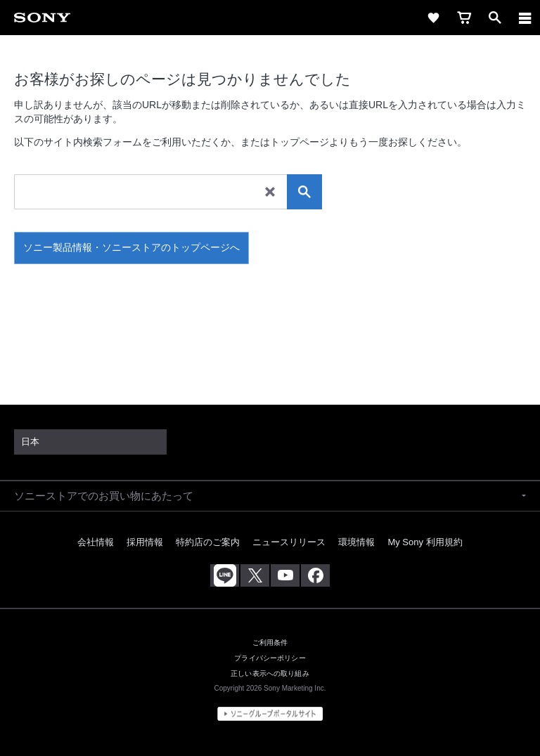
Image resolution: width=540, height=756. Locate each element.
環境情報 (356, 542)
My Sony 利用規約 (425, 542)
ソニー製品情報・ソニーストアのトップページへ (131, 247)
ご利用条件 (270, 643)
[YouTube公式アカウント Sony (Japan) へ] (285, 575)
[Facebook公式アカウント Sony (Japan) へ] (315, 575)
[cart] (464, 18)
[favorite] (433, 18)
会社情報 (96, 542)
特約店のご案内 (208, 542)
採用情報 (145, 542)
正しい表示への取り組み (270, 673)
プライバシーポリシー (270, 658)
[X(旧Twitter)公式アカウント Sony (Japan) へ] (255, 575)
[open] (495, 18)
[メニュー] (525, 18)
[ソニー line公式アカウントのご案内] (225, 575)
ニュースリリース (289, 542)
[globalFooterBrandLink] (270, 714)
